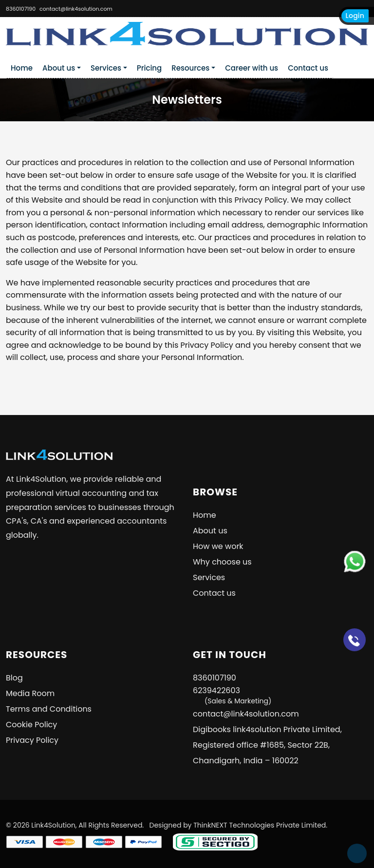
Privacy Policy (32, 740)
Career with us (252, 68)
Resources (190, 68)
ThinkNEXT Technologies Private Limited (260, 825)
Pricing (150, 68)
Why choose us (222, 562)
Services (106, 68)
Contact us (308, 68)
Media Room (30, 693)
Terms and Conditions (49, 709)
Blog (14, 678)
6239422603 (232, 695)
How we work (218, 546)
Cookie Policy (31, 725)
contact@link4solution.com (76, 9)
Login (355, 16)
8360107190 (21, 9)
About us (59, 68)
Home (22, 68)
